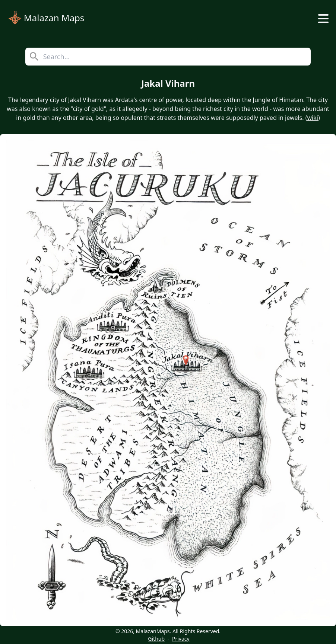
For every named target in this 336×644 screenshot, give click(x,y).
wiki (313, 118)
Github (156, 639)
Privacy (181, 639)
